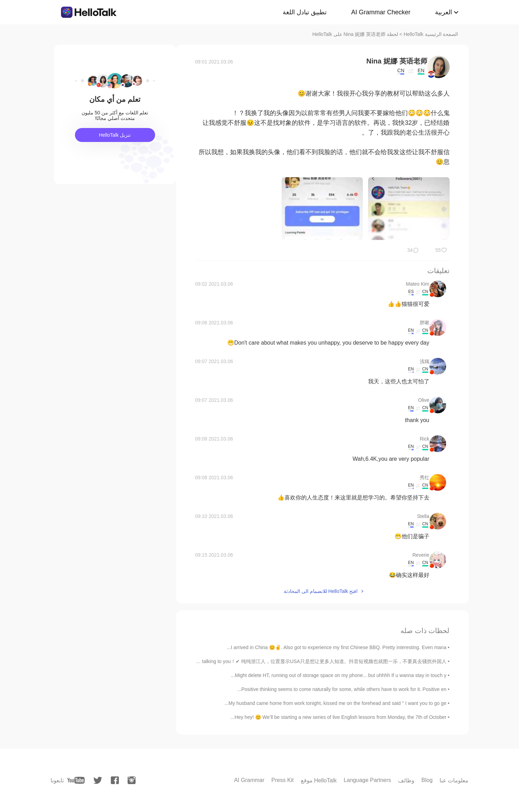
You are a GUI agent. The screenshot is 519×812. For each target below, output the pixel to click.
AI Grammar (249, 780)
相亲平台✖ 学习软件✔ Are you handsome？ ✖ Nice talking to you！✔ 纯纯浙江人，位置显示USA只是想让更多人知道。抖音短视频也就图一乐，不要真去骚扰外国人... (265, 661)
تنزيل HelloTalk (115, 135)
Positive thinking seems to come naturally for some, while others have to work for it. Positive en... (342, 689)
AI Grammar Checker (381, 12)
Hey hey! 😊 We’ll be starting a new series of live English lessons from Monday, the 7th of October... (338, 717)
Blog (427, 780)
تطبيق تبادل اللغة (305, 12)
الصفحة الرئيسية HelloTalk (431, 34)
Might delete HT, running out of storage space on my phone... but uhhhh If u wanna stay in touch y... (339, 675)
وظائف (406, 780)
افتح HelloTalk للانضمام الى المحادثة (321, 591)
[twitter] (98, 780)
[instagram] (132, 780)
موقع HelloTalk (319, 780)
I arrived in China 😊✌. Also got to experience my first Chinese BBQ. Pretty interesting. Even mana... (337, 647)
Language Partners (367, 780)
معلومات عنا (454, 780)
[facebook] (115, 780)
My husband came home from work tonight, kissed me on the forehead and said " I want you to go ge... (335, 703)
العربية (444, 12)
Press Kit (283, 780)
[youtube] (76, 780)
